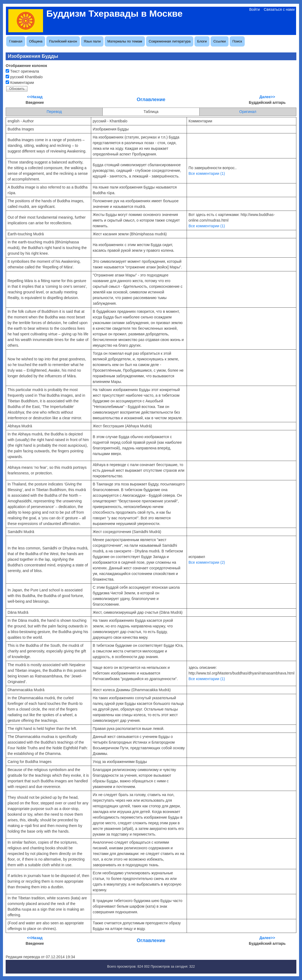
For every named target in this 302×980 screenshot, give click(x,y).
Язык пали (92, 41)
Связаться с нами (279, 9)
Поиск (237, 41)
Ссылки (219, 41)
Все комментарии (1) (207, 173)
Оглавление (151, 100)
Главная (16, 41)
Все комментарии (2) (207, 562)
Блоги (202, 41)
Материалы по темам (125, 41)
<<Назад (35, 97)
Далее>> (267, 97)
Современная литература (170, 41)
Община (36, 41)
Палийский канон (63, 41)
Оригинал (248, 112)
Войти (255, 9)
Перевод (54, 112)
